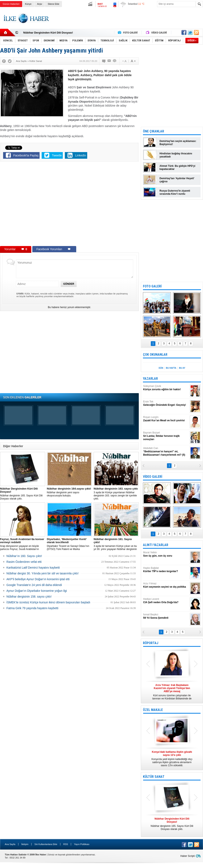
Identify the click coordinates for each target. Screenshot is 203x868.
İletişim (25, 844)
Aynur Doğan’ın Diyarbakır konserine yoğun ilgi (37, 591)
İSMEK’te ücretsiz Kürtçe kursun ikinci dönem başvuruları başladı (48, 602)
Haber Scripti (188, 856)
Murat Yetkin (166, 554)
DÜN (161, 368)
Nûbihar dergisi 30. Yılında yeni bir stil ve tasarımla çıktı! (42, 573)
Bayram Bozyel (166, 436)
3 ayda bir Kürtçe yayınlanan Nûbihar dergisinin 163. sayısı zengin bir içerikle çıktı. (116, 494)
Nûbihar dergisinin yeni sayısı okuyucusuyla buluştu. (69, 492)
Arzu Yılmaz (166, 585)
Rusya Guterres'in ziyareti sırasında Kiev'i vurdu (175, 192)
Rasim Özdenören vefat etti (24, 562)
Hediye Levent (166, 601)
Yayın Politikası (82, 844)
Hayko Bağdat (166, 570)
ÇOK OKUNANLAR (155, 355)
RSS (66, 844)
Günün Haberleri (11, 4)
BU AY (182, 368)
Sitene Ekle (53, 4)
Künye (28, 4)
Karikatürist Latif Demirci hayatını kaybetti (33, 568)
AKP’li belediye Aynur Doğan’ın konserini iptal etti (38, 579)
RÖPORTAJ (151, 643)
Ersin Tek (166, 403)
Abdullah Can (166, 452)
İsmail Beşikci (166, 616)
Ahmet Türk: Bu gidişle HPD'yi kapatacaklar (177, 167)
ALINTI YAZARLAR (156, 545)
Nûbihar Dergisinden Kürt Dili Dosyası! (48, 33)
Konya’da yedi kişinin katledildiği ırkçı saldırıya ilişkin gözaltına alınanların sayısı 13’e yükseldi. (172, 759)
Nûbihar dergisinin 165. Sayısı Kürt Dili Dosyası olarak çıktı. (23, 494)
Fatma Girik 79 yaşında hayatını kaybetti (32, 608)
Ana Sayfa (10, 844)
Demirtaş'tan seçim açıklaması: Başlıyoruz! (178, 143)
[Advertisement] (128, 22)
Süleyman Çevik (166, 388)
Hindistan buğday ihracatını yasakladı (176, 155)
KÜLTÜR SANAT (154, 777)
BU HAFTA (171, 368)
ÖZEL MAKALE (153, 710)
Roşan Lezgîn (166, 419)
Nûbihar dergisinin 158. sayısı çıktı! (29, 597)
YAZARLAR (150, 379)
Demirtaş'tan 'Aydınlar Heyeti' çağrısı (177, 180)
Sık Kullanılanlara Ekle (46, 844)
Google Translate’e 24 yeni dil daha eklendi (34, 585)
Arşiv (40, 4)
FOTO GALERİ (152, 286)
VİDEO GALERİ (153, 477)
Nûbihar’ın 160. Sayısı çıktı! (24, 556)
